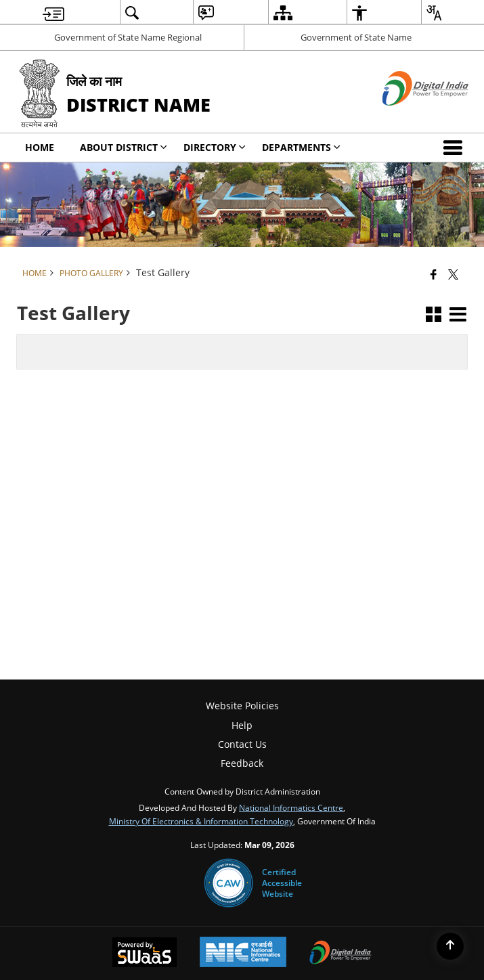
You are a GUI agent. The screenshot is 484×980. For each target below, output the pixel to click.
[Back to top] (450, 946)
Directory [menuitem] (215, 147)
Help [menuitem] (242, 725)
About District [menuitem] (124, 147)
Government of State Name (356, 37)
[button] (456, 148)
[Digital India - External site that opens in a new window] (409, 117)
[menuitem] (53, 13)
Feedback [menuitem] (242, 763)
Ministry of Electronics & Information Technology (201, 821)
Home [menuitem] (40, 147)
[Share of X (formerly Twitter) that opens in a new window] (453, 274)
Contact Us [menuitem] (242, 744)
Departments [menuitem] (301, 147)
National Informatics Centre (291, 807)
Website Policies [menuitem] (242, 706)
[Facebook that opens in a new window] (434, 274)
